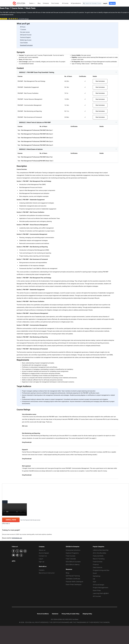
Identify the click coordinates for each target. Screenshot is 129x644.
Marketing (97, 576)
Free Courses (56, 3)
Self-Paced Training (73, 576)
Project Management (101, 588)
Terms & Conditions (43, 614)
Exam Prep (97, 590)
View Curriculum (100, 81)
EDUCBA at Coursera (73, 562)
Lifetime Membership (101, 550)
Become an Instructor (47, 573)
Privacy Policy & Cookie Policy (70, 614)
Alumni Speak (44, 553)
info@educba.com (17, 538)
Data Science (98, 567)
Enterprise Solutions (73, 550)
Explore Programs (72, 553)
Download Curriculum (26, 45)
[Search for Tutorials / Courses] (93, 3)
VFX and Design (99, 585)
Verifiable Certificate (73, 579)
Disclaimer (55, 614)
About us (42, 550)
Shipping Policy (87, 614)
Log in (106, 3)
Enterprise (47, 3)
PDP (94, 582)
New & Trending (99, 559)
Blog (40, 3)
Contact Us (43, 556)
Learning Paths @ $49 (101, 593)
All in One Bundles (100, 553)
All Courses (66, 3)
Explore (33, 3)
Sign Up (113, 3)
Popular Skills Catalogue (74, 582)
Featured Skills (98, 556)
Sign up (42, 562)
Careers (42, 570)
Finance (96, 565)
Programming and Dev (101, 570)
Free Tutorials (71, 559)
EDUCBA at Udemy (73, 565)
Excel (95, 573)
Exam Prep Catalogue (74, 584)
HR (94, 579)
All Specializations (77, 3)
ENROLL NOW (11, 520)
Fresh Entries (98, 562)
